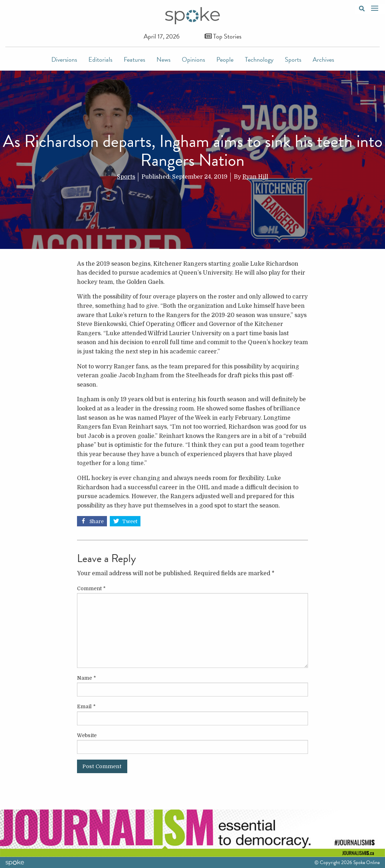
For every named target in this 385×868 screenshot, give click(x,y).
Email (86, 706)
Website (87, 735)
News (163, 59)
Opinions (193, 59)
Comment (91, 588)
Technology (259, 59)
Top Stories (223, 36)
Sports (293, 59)
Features (134, 59)
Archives (323, 59)
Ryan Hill (255, 177)
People (225, 59)
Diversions (64, 59)
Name (86, 678)
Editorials (100, 59)
